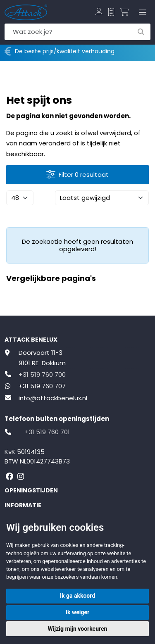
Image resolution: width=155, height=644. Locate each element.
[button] (99, 12)
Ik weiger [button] (77, 612)
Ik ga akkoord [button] (77, 596)
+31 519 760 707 (42, 386)
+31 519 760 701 (47, 432)
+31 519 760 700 (42, 374)
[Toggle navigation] (141, 12)
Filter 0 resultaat (77, 175)
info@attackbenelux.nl (53, 398)
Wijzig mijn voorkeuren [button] (78, 629)
